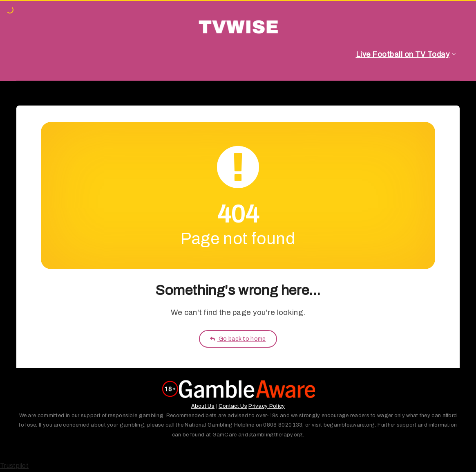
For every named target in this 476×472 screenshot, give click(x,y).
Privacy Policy (267, 406)
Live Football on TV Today (403, 54)
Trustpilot (14, 466)
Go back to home (238, 339)
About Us (203, 406)
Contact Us (233, 406)
